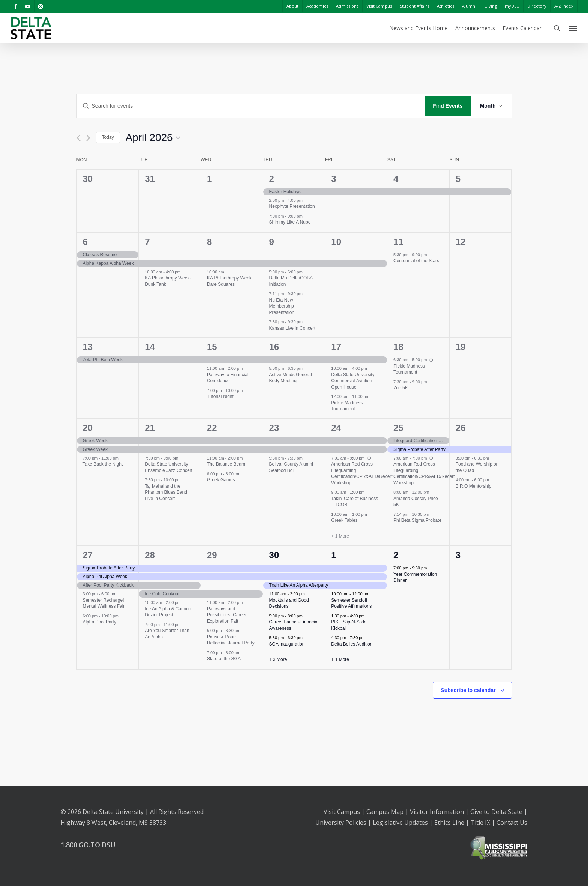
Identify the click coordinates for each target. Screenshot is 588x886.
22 (212, 428)
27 (88, 555)
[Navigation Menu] (573, 28)
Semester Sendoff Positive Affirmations (351, 603)
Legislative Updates (400, 823)
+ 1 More (340, 536)
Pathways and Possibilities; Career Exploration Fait (227, 615)
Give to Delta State (496, 812)
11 (398, 242)
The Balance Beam (226, 464)
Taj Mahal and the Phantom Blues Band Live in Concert (166, 492)
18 (398, 347)
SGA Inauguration (287, 644)
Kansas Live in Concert (292, 328)
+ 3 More (278, 659)
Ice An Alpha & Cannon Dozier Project (168, 612)
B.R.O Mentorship (473, 486)
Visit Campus (342, 812)
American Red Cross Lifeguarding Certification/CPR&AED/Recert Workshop (362, 473)
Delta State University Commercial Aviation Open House (353, 381)
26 (461, 428)
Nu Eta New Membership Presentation (282, 306)
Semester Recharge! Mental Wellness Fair (104, 603)
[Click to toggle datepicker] (153, 138)
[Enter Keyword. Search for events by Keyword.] (251, 106)
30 (274, 555)
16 (274, 347)
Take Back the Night (103, 464)
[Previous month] (79, 138)
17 (336, 347)
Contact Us (512, 823)
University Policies (341, 823)
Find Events (448, 106)
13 (88, 347)
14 (150, 347)
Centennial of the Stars (416, 261)
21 (150, 428)
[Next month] (88, 138)
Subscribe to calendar (468, 690)
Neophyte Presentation (292, 206)
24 (336, 428)
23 (274, 428)
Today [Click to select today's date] (108, 137)
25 (398, 428)
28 (150, 555)
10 (336, 242)
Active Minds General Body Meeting (291, 378)
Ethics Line (449, 823)
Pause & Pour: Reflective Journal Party (231, 640)
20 (88, 428)
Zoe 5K (401, 388)
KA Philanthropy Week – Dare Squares (231, 281)
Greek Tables (344, 520)
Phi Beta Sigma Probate (417, 520)
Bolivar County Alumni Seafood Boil (291, 467)
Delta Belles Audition (352, 644)
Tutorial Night (220, 396)
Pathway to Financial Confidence (228, 378)
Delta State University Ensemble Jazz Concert (169, 467)
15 (212, 347)
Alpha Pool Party (100, 622)
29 (212, 555)
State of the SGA (224, 659)
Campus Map (385, 812)
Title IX (480, 823)
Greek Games (221, 480)
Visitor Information (437, 812)
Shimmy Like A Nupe (290, 222)
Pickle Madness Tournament (347, 406)
